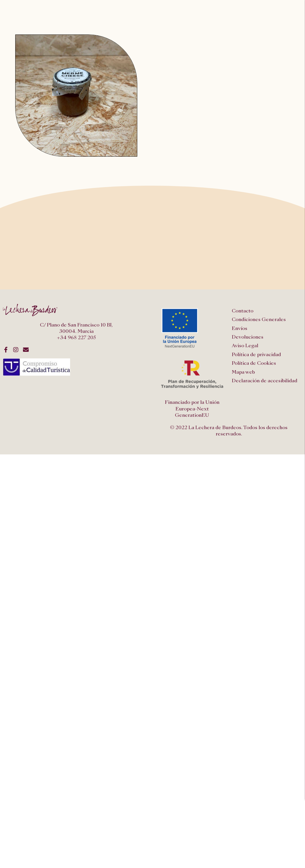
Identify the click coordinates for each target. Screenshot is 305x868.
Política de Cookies (254, 363)
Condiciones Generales (259, 319)
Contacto (243, 311)
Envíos (240, 328)
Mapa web (243, 372)
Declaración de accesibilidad (265, 381)
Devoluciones (248, 337)
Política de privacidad (256, 355)
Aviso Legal (245, 346)
